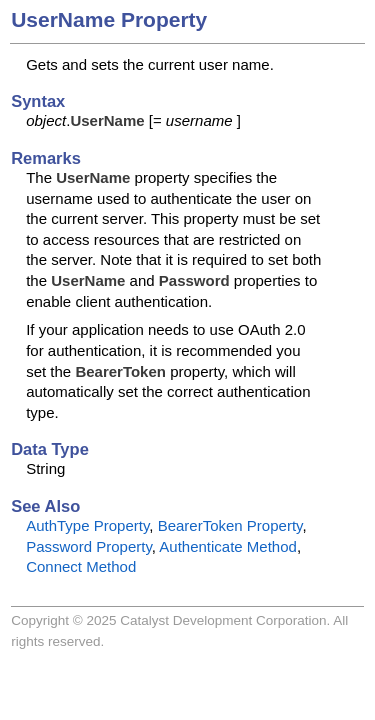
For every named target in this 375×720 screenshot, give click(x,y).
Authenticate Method (228, 546)
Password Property (89, 546)
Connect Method (81, 566)
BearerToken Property (230, 525)
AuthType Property (87, 525)
